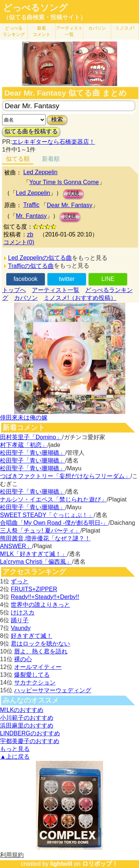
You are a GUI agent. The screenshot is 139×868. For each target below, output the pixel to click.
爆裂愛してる (32, 675)
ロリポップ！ (100, 864)
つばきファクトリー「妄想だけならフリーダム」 (65, 476)
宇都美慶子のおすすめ (30, 741)
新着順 (51, 159)
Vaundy (21, 628)
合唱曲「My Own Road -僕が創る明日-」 (54, 523)
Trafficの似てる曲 (31, 266)
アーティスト (69, 31)
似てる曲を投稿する (31, 131)
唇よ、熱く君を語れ (41, 651)
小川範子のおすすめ (27, 718)
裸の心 (23, 659)
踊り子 (20, 620)
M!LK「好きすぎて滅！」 (34, 554)
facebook (25, 279)
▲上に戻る (15, 757)
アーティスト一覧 (56, 290)
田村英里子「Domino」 (31, 437)
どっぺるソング (35, 8)
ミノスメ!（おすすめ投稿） (80, 298)
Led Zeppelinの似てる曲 (40, 258)
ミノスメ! (125, 28)
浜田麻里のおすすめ (27, 725)
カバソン (97, 28)
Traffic (32, 205)
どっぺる (14, 31)
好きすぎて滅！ (32, 636)
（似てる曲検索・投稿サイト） (44, 17)
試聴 (73, 194)
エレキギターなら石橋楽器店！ (53, 142)
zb (30, 234)
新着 (42, 31)
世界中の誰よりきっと (40, 605)
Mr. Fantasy (32, 216)
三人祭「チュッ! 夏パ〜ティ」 (40, 531)
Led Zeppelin (41, 172)
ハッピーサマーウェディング (53, 690)
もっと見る (15, 749)
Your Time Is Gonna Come (64, 182)
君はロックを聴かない (40, 644)
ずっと (20, 581)
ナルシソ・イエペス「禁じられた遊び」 (53, 499)
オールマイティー (38, 667)
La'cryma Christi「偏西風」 (36, 562)
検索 (57, 120)
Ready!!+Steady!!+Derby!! (45, 597)
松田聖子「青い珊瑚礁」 (33, 453)
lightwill (61, 864)
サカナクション (35, 683)
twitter (67, 279)
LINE (108, 279)
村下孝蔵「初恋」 (24, 445)
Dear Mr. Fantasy (69, 205)
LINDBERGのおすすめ (30, 733)
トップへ (14, 290)
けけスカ (23, 612)
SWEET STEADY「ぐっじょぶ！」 (47, 515)
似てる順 (18, 159)
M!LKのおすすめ (22, 710)
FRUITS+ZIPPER (34, 589)
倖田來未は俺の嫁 (24, 418)
